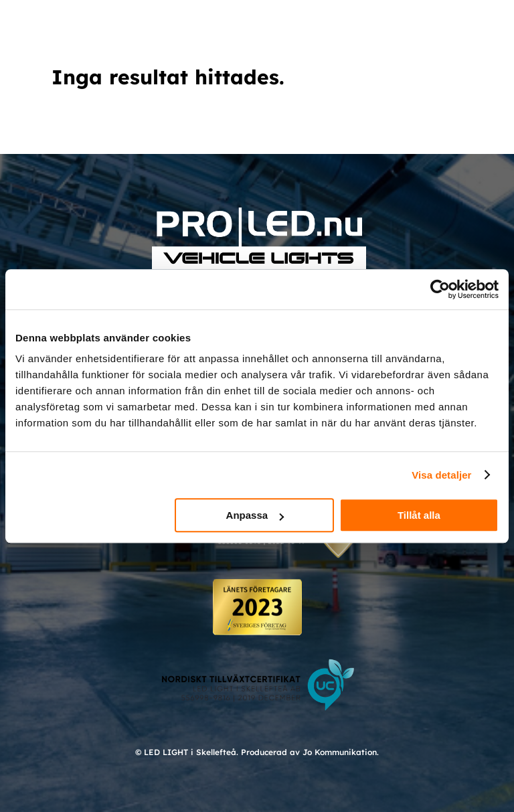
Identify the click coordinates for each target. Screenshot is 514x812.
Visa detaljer (441, 475)
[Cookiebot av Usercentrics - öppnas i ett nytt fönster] (440, 289)
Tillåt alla (419, 515)
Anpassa (255, 515)
